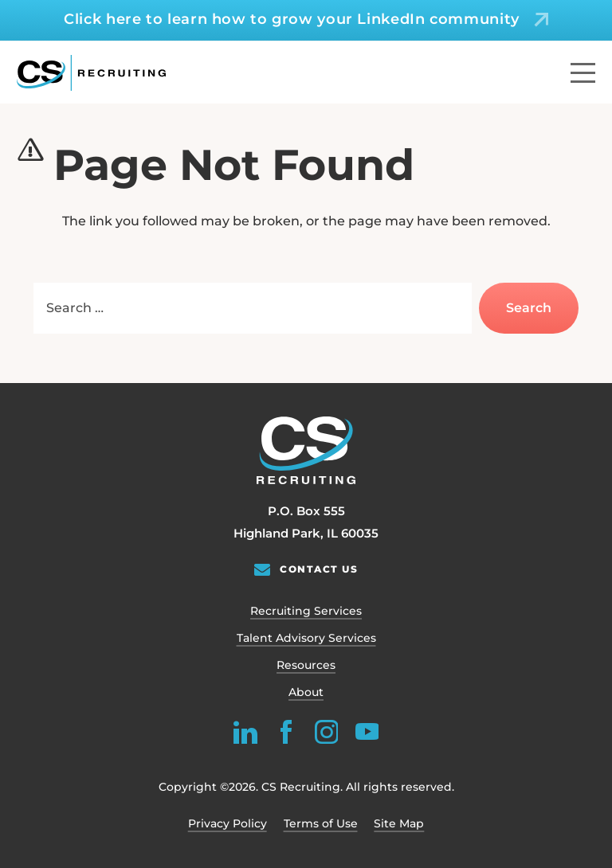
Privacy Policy (228, 823)
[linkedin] (245, 732)
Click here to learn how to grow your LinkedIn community (292, 19)
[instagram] (326, 732)
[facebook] (286, 732)
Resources (306, 665)
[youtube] (367, 732)
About (306, 692)
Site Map (399, 823)
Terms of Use (321, 823)
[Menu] (583, 73)
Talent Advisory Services (306, 638)
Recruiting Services (306, 611)
